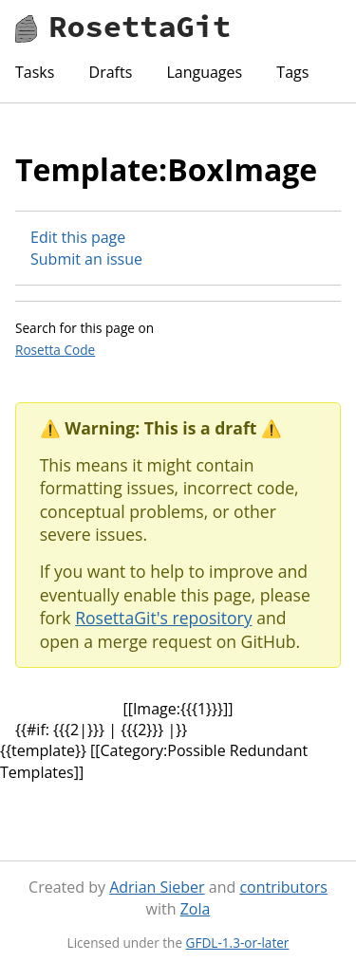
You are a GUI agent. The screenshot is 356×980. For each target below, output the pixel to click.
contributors (283, 887)
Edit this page (78, 237)
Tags (292, 72)
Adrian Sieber (157, 887)
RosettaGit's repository (163, 618)
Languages (204, 72)
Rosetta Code (55, 350)
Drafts (111, 72)
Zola (196, 909)
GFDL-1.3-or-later (238, 943)
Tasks (35, 72)
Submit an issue (86, 259)
